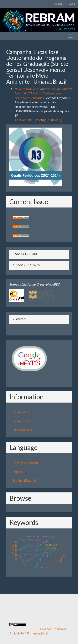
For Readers (21, 412)
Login (72, 4)
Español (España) (24, 480)
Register (58, 4)
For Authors (21, 421)
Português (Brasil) (25, 463)
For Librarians (22, 430)
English (18, 472)
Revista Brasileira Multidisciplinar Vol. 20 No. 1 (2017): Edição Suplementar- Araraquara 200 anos (43, 93)
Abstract (21, 120)
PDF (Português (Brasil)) (45, 120)
